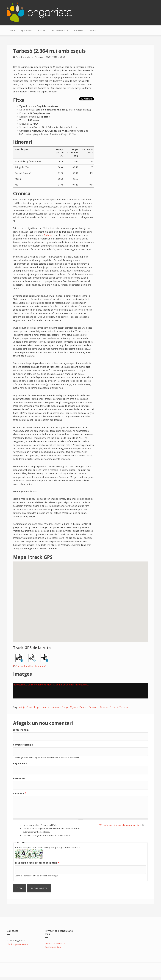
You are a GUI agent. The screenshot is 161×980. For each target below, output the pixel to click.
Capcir (30, 707)
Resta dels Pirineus (98, 707)
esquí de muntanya (51, 707)
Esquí (37, 707)
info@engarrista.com (17, 944)
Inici (12, 30)
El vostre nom (21, 730)
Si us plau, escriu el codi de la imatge (37, 863)
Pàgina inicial (21, 763)
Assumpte (19, 778)
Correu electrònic (23, 745)
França (65, 707)
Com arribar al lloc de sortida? (31, 666)
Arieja (22, 707)
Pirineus (83, 707)
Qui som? (26, 30)
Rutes (42, 30)
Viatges (79, 30)
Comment (20, 793)
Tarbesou (124, 707)
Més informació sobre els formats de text (120, 825)
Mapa (93, 30)
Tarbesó (48, 235)
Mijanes (74, 707)
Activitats (59, 30)
